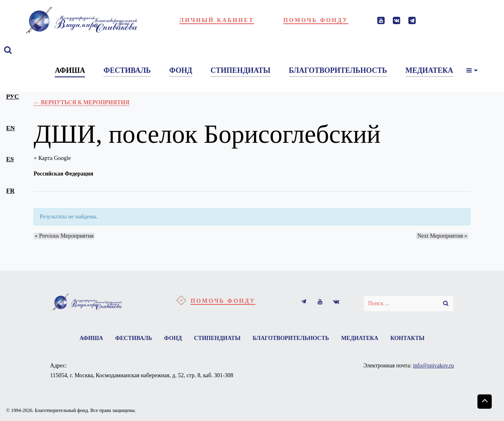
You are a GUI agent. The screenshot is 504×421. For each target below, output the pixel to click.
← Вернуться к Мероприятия (81, 102)
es (10, 159)
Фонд (171, 339)
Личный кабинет (217, 20)
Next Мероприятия (444, 236)
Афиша (87, 339)
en (10, 128)
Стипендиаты (217, 339)
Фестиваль (130, 339)
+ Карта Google (52, 158)
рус (13, 96)
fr (10, 190)
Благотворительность (292, 339)
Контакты (412, 339)
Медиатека (363, 339)
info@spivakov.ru (433, 367)
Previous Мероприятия (63, 236)
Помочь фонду (316, 20)
